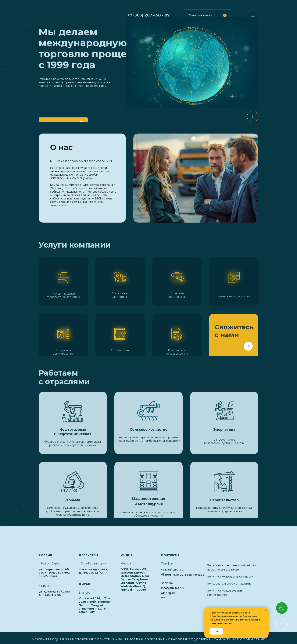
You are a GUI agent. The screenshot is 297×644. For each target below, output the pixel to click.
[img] (253, 116)
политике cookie (221, 623)
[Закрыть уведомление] (266, 610)
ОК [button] (216, 631)
